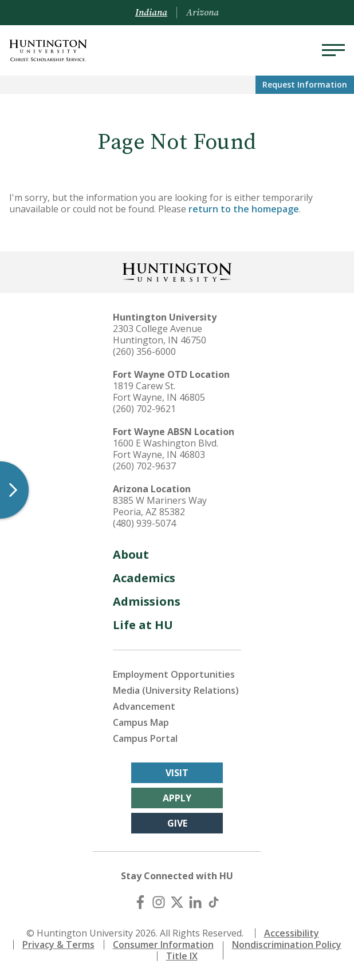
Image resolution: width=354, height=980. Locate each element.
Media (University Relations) (176, 690)
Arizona (202, 13)
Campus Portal (145, 738)
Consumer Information (163, 945)
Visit (177, 773)
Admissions (147, 601)
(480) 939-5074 (144, 523)
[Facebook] (140, 902)
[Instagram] (159, 902)
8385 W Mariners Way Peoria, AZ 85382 (160, 506)
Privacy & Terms (58, 945)
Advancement (144, 706)
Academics (144, 578)
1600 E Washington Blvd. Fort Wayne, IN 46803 (166, 449)
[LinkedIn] (195, 902)
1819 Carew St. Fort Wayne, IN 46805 (159, 392)
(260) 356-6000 (144, 351)
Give (177, 823)
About (131, 554)
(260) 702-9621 (144, 409)
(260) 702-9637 (144, 466)
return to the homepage (244, 209)
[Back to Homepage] (177, 271)
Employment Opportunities (174, 674)
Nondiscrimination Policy (287, 945)
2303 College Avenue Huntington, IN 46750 (160, 334)
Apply (177, 798)
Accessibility (292, 933)
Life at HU (143, 625)
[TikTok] (214, 902)
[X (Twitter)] (177, 902)
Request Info (305, 84)
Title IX (182, 956)
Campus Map (141, 722)
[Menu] (333, 50)
